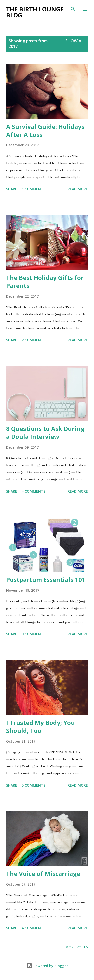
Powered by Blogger (47, 966)
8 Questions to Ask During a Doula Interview (45, 433)
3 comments (33, 634)
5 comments (33, 785)
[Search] (73, 9)
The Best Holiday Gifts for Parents (45, 282)
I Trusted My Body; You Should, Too (40, 727)
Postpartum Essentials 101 (46, 580)
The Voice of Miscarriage (43, 874)
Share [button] (12, 189)
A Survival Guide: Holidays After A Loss (45, 131)
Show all (75, 41)
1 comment (32, 189)
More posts (77, 947)
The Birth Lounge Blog (35, 12)
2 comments (33, 340)
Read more (78, 189)
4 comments (33, 491)
